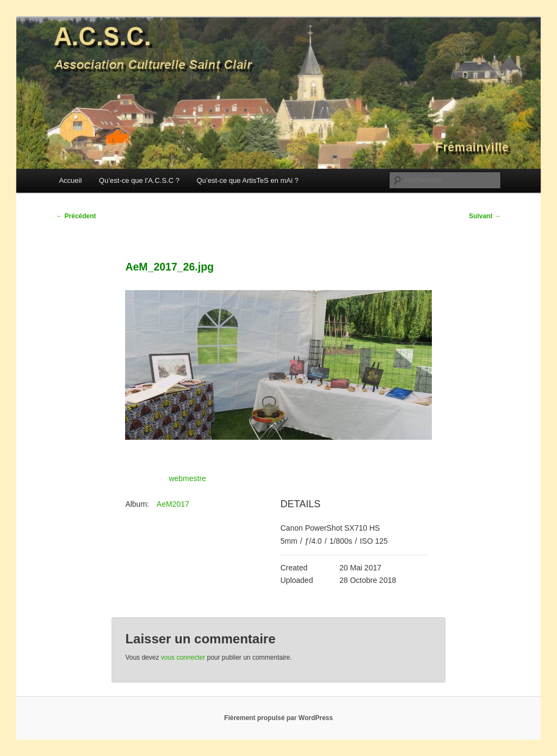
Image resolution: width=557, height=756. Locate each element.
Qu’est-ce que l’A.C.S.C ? (139, 180)
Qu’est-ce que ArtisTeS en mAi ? (247, 180)
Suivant (485, 216)
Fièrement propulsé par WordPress (278, 718)
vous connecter (183, 657)
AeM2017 (173, 504)
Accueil (70, 180)
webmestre (187, 478)
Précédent (76, 216)
